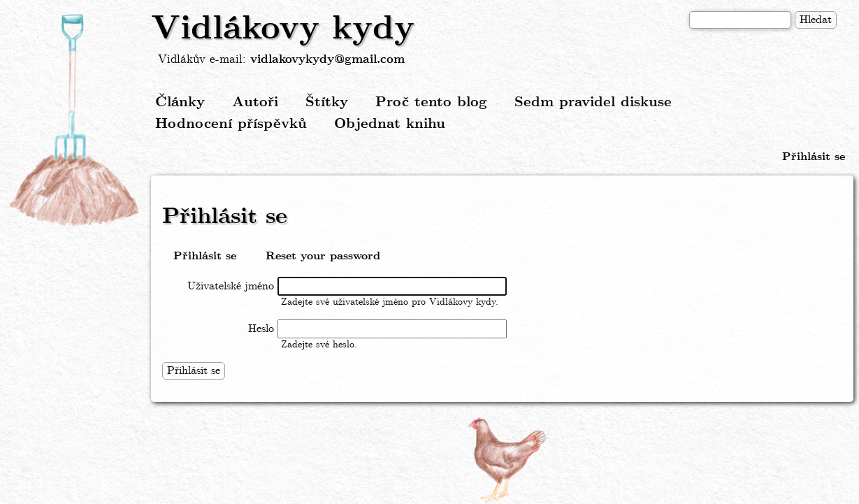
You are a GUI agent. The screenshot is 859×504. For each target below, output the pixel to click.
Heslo (261, 329)
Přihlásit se (814, 157)
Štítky (327, 102)
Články (180, 102)
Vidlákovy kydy (283, 29)
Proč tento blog (431, 102)
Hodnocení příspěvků (231, 124)
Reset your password (323, 256)
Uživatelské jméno (231, 286)
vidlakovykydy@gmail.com (327, 60)
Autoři (255, 102)
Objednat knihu (390, 124)
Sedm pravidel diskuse (593, 102)
